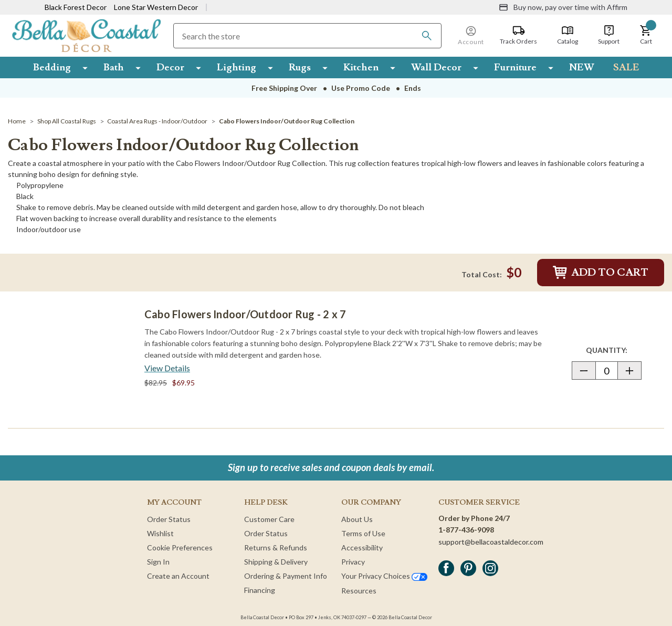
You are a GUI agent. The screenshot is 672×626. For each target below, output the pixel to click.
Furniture (515, 67)
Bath (114, 67)
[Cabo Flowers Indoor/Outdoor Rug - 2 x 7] (73, 362)
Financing (260, 590)
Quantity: (613, 350)
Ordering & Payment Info (286, 576)
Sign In (158, 562)
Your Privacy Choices (384, 576)
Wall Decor (436, 67)
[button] (646, 35)
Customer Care (269, 519)
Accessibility (362, 547)
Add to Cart (601, 273)
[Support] (609, 35)
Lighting (237, 67)
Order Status (169, 519)
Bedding (52, 67)
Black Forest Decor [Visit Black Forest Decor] (76, 7)
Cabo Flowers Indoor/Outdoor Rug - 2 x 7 (245, 314)
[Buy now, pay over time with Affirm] (563, 7)
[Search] (427, 36)
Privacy (353, 562)
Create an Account (178, 576)
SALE (626, 67)
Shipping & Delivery (276, 562)
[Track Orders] (518, 35)
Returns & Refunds (276, 547)
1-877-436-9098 (466, 530)
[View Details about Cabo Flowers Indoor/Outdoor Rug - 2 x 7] (167, 368)
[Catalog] (568, 35)
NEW (582, 67)
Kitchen (361, 67)
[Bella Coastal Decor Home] (86, 35)
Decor (170, 67)
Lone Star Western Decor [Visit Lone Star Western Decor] (156, 7)
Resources (359, 591)
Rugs (300, 67)
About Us (357, 519)
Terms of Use (363, 533)
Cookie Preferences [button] (180, 547)
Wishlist (160, 533)
